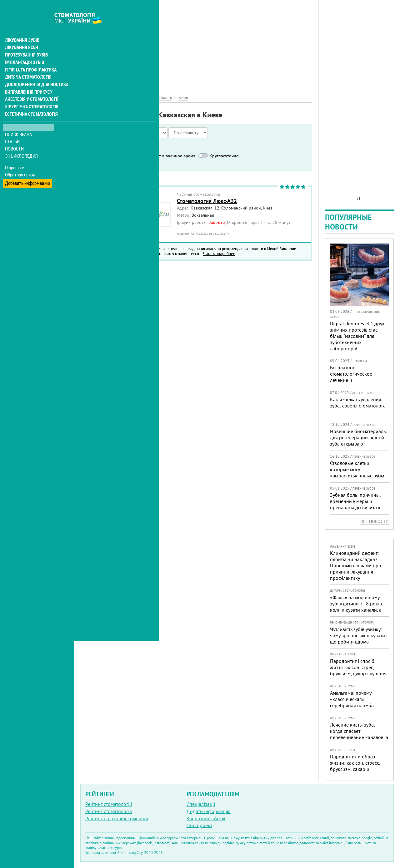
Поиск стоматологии (28, 114)
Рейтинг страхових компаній (117, 818)
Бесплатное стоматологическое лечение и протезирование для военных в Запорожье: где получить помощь (355, 383)
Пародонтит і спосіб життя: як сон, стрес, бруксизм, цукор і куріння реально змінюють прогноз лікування (358, 673)
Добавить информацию (27, 169)
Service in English (111, 156)
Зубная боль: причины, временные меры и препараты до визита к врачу (355, 504)
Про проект (199, 825)
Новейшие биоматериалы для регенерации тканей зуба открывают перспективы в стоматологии (358, 444)
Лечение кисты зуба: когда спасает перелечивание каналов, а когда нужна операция (359, 734)
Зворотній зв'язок (206, 818)
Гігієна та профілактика (30, 56)
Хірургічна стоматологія (31, 94)
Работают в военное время (169, 156)
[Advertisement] (196, 44)
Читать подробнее (219, 254)
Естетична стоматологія (30, 101)
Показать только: (100, 148)
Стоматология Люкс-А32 (207, 201)
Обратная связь (20, 162)
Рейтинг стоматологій (109, 804)
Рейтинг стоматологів (109, 811)
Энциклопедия (21, 143)
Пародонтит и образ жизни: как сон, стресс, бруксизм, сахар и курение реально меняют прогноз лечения (358, 769)
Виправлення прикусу (28, 79)
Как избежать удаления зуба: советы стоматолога (358, 402)
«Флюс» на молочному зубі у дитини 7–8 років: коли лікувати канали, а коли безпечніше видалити (357, 610)
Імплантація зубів (24, 49)
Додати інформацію (209, 811)
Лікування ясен (21, 34)
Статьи (13, 129)
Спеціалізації (201, 804)
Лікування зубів (22, 26)
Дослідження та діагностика (35, 71)
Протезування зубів (26, 41)
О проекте (15, 155)
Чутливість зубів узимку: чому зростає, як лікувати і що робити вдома (359, 635)
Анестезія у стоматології (30, 86)
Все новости (375, 521)
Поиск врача (19, 122)
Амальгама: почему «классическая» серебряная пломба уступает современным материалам (355, 705)
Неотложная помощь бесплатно (125, 164)
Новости (15, 136)
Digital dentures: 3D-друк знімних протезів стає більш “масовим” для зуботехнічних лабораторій (357, 336)
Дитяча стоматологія (27, 64)
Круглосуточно (224, 156)
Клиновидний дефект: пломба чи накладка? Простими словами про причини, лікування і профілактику (356, 565)
